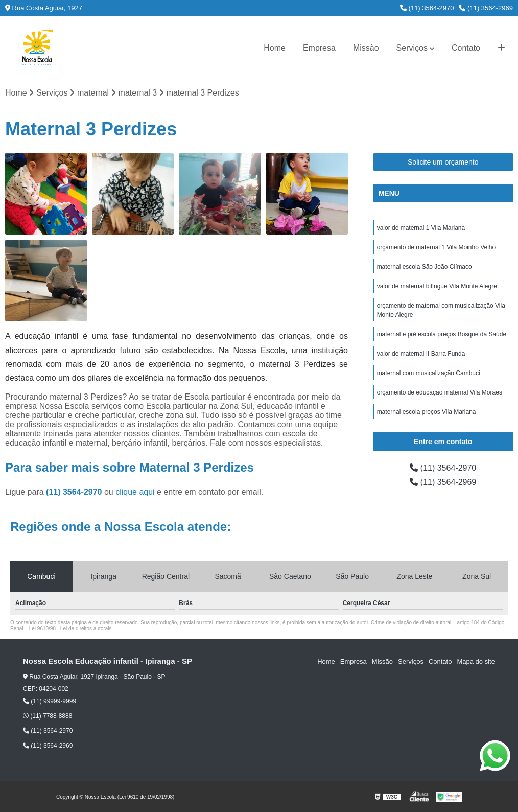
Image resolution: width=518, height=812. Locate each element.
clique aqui (135, 492)
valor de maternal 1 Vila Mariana (421, 228)
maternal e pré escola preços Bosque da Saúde (442, 334)
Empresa (319, 48)
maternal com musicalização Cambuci (429, 373)
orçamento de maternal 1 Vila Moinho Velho (437, 247)
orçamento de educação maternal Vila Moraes (440, 392)
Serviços (412, 48)
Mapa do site (476, 662)
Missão (366, 48)
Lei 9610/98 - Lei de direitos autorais (70, 628)
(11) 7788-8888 (48, 716)
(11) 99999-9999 (50, 701)
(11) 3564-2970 (427, 8)
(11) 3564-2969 (486, 8)
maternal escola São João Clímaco (425, 267)
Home (275, 48)
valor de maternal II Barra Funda (421, 354)
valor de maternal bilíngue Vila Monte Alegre (437, 286)
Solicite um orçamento (443, 162)
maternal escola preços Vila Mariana (427, 412)
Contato (466, 48)
